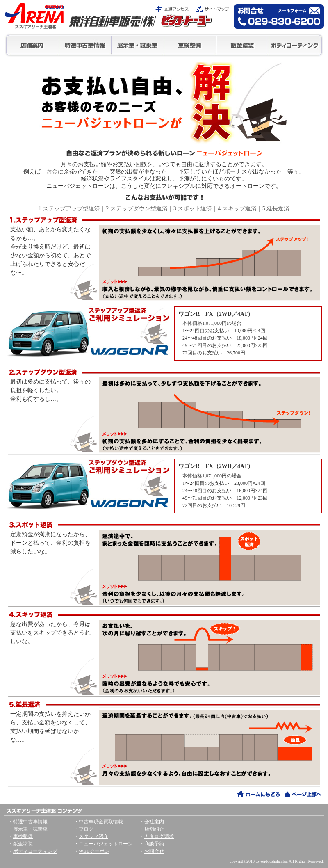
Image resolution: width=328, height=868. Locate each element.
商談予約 (154, 844)
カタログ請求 (159, 836)
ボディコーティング (295, 45)
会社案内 (154, 822)
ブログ (86, 829)
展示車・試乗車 (138, 45)
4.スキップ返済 (237, 209)
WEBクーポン (94, 851)
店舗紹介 (154, 829)
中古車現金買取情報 (101, 822)
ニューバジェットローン (106, 844)
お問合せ (154, 851)
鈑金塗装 (243, 45)
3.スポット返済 (193, 209)
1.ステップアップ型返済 (69, 209)
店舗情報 (33, 45)
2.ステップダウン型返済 (137, 209)
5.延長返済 (276, 209)
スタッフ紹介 (93, 836)
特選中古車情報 (85, 45)
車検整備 (190, 45)
